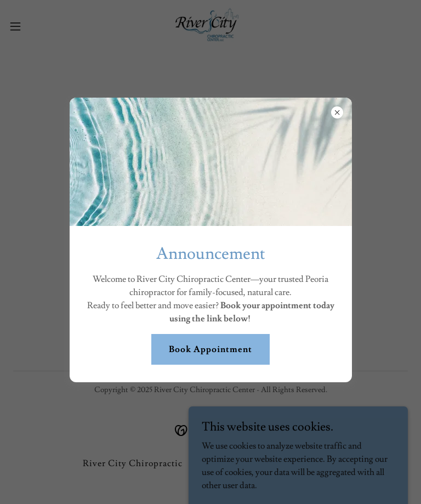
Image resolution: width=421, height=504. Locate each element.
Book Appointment (210, 349)
